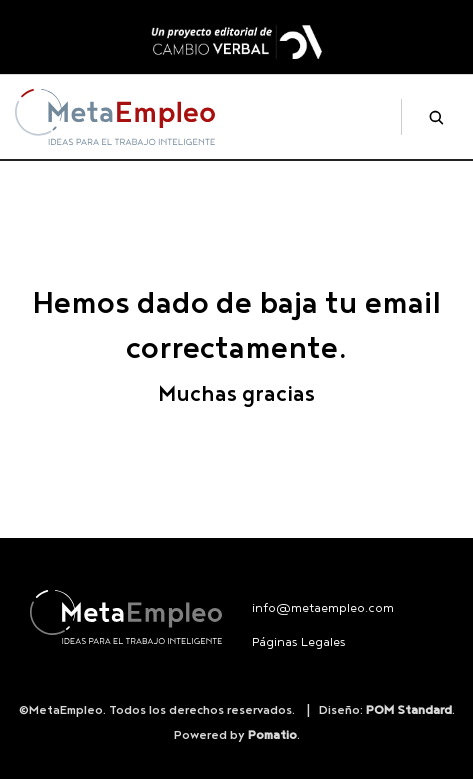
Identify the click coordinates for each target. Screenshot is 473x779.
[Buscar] (428, 117)
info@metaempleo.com (323, 608)
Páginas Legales (299, 642)
